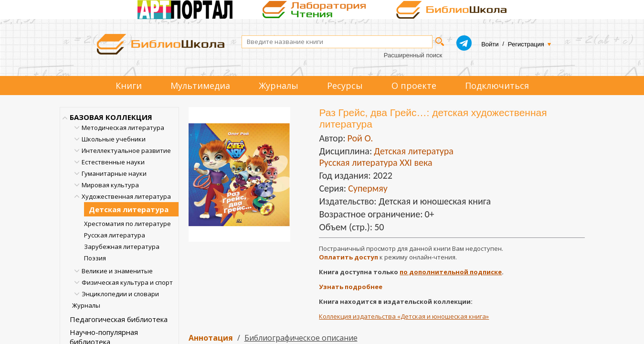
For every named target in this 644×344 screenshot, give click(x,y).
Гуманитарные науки (114, 173)
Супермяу (368, 188)
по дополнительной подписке (451, 272)
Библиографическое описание (301, 338)
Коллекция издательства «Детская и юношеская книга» (404, 316)
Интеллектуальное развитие (126, 150)
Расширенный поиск (413, 55)
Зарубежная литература (122, 247)
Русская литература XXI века (375, 162)
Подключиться (497, 86)
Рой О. (360, 138)
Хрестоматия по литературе (127, 224)
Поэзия (95, 258)
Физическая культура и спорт (127, 282)
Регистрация (526, 44)
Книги (129, 86)
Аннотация (211, 338)
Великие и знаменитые (117, 271)
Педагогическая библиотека (119, 319)
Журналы (279, 86)
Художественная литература (126, 196)
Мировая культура (110, 185)
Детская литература (129, 209)
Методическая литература (123, 128)
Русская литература (115, 235)
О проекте (414, 86)
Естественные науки (113, 162)
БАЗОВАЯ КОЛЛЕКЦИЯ (111, 117)
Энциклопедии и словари (120, 294)
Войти (490, 44)
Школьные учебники (114, 139)
